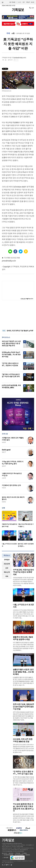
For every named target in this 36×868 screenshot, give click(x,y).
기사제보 (24, 853)
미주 (24, 2)
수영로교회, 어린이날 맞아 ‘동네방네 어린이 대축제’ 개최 (23, 572)
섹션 (3, 2)
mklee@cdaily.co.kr (20, 58)
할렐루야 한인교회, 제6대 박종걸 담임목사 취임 (23, 638)
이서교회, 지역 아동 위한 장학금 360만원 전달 (23, 740)
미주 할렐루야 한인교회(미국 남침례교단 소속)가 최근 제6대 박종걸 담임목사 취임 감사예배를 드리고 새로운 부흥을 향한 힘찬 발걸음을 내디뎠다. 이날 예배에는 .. (23, 646)
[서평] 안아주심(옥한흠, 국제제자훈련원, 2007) (11, 386)
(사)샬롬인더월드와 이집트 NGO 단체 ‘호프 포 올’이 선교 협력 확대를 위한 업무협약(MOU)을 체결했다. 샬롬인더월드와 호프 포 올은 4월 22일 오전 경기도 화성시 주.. (23, 681)
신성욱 (4, 478)
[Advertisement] (18, 315)
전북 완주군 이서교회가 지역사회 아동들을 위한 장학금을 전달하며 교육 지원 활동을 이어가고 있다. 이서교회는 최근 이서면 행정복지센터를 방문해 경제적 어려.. (23, 749)
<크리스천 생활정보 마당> (27, 299)
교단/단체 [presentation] (7, 564)
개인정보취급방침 (8, 855)
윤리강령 (6, 857)
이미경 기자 (11, 58)
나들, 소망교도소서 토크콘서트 (23, 606)
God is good (6, 450)
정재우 (4, 466)
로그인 (33, 2)
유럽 (13, 33)
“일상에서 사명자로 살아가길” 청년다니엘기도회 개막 (11, 375)
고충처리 (28, 855)
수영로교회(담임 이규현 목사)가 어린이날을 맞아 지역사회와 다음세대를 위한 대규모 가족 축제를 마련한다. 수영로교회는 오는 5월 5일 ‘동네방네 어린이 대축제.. (23, 581)
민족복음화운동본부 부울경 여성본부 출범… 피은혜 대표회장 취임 (11, 355)
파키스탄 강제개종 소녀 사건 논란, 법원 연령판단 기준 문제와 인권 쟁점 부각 (11, 344)
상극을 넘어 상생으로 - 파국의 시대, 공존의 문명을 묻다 (13, 463)
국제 (8, 33)
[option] (10, 520)
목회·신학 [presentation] (7, 572)
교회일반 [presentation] (7, 560)
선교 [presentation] (7, 568)
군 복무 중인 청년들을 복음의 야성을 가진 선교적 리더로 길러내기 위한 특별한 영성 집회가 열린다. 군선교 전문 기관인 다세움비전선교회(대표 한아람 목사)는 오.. (23, 781)
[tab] (7, 560)
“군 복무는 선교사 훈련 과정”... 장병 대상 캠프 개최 (23, 773)
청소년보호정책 (19, 855)
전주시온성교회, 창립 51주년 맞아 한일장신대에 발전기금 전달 (23, 707)
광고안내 (11, 853)
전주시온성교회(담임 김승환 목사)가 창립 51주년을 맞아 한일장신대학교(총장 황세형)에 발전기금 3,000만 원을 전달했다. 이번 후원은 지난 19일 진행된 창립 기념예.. (23, 716)
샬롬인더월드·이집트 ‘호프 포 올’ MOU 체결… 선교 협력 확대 (23, 672)
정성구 (4, 452)
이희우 (4, 442)
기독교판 (13, 2)
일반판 (20, 2)
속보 (4, 331)
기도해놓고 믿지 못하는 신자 (11, 485)
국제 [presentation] (7, 576)
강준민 (4, 502)
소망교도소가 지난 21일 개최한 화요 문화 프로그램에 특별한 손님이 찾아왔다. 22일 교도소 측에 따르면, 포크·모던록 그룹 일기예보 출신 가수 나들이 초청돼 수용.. (23, 614)
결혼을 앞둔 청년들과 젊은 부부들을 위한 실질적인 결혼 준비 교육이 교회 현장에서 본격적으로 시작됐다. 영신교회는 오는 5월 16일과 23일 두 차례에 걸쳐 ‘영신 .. (23, 818)
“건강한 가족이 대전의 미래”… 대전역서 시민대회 (10, 364)
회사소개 (4, 853)
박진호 (4, 488)
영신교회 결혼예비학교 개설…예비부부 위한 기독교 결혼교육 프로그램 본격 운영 (23, 808)
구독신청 (28, 2)
